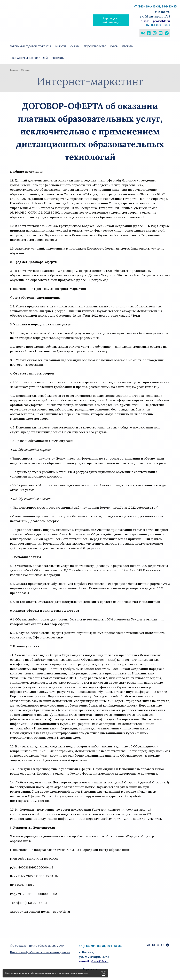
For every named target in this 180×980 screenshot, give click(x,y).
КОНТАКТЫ (58, 58)
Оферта (75, 46)
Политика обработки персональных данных (40, 952)
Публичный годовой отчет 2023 (31, 46)
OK (103, 973)
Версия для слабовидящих (111, 20)
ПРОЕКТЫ (128, 46)
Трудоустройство (95, 46)
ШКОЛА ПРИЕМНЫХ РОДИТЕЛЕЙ (29, 58)
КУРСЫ (114, 46)
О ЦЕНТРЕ (61, 46)
